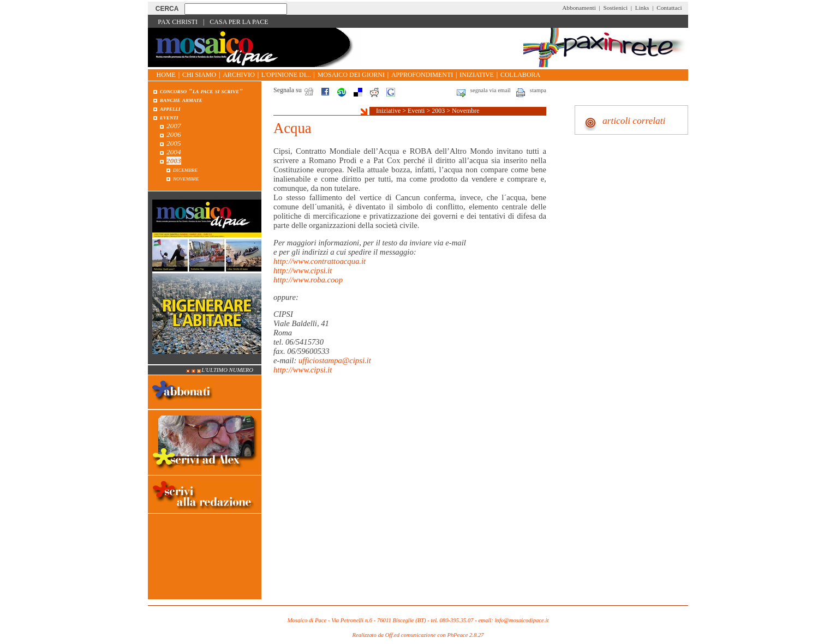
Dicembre (185, 169)
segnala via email (491, 90)
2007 (174, 126)
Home (166, 75)
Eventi (416, 111)
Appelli (170, 108)
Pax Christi (178, 22)
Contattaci (669, 8)
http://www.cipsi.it (303, 270)
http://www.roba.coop (308, 280)
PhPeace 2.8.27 (465, 635)
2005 (174, 143)
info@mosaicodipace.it (521, 620)
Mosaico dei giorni (351, 75)
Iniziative (477, 75)
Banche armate (181, 100)
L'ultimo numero (227, 370)
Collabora (520, 75)
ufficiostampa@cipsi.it (335, 360)
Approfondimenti (422, 75)
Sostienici (615, 8)
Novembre (466, 111)
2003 (438, 111)
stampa (538, 90)
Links (642, 8)
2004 (174, 152)
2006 (174, 134)
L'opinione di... (286, 75)
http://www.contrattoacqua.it (320, 261)
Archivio (239, 75)
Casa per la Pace (239, 22)
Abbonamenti (579, 8)
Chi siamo (199, 75)
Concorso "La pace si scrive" (202, 91)
